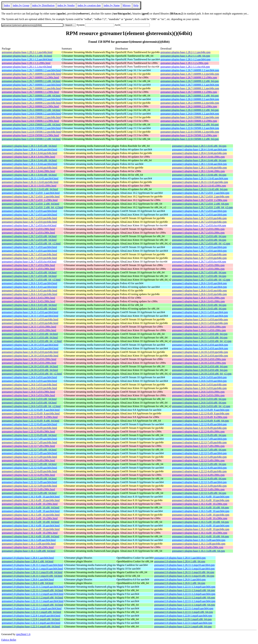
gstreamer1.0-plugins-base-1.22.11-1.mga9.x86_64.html (31, 612)
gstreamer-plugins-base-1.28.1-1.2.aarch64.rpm (185, 59)
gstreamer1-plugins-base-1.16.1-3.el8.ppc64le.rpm (199, 544)
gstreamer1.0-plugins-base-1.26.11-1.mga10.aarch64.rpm (184, 565)
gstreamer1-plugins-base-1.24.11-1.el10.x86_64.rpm (200, 334)
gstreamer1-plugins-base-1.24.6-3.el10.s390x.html (28, 392)
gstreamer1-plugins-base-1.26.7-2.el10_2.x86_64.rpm (200, 204)
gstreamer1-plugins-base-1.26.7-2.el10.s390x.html (28, 229)
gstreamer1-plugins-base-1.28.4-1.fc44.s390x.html (28, 157)
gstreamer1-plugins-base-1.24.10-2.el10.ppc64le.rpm (200, 352)
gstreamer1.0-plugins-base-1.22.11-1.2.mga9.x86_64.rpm (185, 598)
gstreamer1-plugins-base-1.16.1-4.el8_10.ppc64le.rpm (201, 529)
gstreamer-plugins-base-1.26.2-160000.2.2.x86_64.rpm (189, 110)
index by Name (112, 5)
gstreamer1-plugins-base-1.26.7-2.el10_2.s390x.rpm (200, 200)
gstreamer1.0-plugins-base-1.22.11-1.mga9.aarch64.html (32, 608)
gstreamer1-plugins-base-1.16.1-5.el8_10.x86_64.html (31, 522)
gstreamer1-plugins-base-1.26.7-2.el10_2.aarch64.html (31, 193)
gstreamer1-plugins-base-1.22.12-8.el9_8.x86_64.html (31, 421)
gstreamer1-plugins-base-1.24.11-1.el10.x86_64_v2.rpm (202, 341)
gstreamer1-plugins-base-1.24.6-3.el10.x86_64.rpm (199, 399)
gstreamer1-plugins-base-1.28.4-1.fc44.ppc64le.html (29, 153)
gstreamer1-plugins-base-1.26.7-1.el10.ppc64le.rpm (199, 254)
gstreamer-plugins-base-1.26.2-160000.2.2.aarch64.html (31, 99)
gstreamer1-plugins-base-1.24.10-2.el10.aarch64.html (30, 345)
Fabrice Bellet (9, 640)
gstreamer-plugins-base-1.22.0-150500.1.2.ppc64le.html (31, 132)
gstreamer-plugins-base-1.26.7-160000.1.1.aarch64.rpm (190, 85)
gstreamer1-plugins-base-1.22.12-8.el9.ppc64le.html (29, 428)
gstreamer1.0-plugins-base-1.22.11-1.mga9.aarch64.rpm (184, 608)
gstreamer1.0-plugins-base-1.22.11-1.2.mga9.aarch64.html (33, 594)
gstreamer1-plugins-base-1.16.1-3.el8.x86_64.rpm (198, 551)
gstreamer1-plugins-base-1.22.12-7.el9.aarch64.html (29, 439)
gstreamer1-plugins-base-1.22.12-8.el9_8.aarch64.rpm (201, 410)
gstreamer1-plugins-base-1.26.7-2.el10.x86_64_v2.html (31, 244)
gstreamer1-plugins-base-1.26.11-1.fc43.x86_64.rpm (200, 189)
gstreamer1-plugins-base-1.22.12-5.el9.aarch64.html (29, 453)
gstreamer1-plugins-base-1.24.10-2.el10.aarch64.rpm (200, 345)
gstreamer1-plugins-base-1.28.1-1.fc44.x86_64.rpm (199, 175)
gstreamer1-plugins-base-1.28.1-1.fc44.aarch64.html (29, 164)
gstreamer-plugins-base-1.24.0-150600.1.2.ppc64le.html (31, 117)
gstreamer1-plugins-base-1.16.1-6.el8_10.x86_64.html (31, 507)
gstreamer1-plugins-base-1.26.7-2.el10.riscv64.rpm (199, 225)
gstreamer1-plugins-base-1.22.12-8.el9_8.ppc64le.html (31, 413)
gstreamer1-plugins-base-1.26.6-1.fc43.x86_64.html (29, 305)
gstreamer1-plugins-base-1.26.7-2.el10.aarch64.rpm (199, 211)
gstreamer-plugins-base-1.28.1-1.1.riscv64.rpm (185, 67)
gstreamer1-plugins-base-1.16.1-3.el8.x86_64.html (29, 551)
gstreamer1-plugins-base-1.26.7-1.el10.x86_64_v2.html (31, 280)
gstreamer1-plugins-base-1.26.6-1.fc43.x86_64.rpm (199, 305)
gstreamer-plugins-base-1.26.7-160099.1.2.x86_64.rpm (189, 81)
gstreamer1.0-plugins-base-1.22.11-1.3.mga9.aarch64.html (33, 587)
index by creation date (89, 5)
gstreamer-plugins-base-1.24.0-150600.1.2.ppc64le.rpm (190, 117)
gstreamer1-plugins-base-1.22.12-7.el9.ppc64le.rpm (199, 442)
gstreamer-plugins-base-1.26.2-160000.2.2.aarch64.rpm (190, 99)
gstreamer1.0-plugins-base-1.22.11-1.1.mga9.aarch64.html (33, 601)
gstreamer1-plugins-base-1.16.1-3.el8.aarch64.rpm (199, 540)
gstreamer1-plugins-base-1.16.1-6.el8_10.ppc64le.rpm (201, 500)
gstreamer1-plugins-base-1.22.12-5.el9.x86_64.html (29, 464)
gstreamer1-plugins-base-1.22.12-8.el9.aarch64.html (29, 424)
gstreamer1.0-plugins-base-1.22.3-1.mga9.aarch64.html (31, 623)
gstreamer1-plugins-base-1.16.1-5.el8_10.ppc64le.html (31, 515)
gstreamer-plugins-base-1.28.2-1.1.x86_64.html (27, 56)
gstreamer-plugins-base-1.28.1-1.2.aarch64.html (27, 59)
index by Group (21, 5)
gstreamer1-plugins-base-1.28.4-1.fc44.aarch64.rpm (199, 149)
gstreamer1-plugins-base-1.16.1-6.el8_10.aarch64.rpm (201, 497)
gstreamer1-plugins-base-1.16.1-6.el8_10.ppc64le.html (31, 500)
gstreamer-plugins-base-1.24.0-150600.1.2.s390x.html (30, 121)
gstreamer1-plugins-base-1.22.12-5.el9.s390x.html (28, 460)
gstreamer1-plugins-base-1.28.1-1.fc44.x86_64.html (29, 175)
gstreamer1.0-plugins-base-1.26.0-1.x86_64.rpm (180, 583)
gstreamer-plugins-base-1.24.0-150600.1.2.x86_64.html (31, 125)
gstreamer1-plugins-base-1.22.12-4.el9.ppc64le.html (29, 471)
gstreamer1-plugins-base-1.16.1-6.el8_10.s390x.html (30, 504)
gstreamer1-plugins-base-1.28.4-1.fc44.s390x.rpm (198, 157)
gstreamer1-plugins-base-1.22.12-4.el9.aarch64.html (29, 468)
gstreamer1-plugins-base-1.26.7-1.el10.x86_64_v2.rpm (201, 280)
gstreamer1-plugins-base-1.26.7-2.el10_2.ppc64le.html (31, 197)
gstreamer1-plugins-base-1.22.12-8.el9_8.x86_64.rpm (200, 421)
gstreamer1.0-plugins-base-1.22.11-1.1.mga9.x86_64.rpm (185, 605)
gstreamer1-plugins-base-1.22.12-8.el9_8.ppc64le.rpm (201, 413)
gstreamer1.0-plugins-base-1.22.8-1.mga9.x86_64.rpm (183, 619)
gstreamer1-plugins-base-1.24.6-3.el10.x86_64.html (29, 399)
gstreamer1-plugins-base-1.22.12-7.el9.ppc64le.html (29, 442)
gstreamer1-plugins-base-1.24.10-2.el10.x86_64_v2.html (32, 374)
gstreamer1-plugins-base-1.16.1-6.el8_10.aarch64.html (31, 497)
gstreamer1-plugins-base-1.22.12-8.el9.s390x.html (28, 432)
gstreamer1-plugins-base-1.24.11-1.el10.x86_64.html (30, 334)
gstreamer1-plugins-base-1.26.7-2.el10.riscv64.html (29, 225)
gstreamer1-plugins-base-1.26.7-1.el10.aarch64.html (29, 247)
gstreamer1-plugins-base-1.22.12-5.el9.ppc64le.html (29, 457)
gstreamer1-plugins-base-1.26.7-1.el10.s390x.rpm (198, 265)
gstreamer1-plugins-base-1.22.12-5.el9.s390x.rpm (198, 460)
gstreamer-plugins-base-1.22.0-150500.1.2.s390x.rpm (189, 135)
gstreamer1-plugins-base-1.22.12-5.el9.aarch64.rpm (199, 453)
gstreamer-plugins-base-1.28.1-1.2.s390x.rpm (184, 63)
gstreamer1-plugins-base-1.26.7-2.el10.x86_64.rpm (199, 236)
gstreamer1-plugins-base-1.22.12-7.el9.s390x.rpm (198, 446)
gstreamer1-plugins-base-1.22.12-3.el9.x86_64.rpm (199, 493)
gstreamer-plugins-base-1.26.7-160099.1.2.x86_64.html (31, 81)
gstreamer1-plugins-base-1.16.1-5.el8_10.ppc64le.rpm (201, 515)
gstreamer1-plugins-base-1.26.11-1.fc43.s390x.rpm (199, 186)
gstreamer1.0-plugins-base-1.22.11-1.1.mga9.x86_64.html (32, 605)
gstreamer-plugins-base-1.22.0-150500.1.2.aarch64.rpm (190, 128)
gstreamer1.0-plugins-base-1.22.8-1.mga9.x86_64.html (31, 619)
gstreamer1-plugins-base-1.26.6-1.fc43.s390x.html (28, 298)
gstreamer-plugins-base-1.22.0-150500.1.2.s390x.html (30, 135)
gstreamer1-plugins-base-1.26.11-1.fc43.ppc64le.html (30, 182)
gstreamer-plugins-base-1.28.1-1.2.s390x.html (26, 63)
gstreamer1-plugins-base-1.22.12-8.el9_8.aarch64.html (31, 410)
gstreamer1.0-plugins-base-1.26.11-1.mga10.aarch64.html (32, 565)
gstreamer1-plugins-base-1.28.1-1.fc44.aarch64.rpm (199, 164)
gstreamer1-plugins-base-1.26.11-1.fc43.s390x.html (29, 186)
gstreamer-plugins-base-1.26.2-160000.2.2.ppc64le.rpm (190, 103)
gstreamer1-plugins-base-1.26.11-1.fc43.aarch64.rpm (200, 178)
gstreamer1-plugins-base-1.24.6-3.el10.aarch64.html (29, 377)
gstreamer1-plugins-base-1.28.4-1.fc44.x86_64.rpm (199, 160)
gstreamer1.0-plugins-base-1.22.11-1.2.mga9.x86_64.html (32, 598)
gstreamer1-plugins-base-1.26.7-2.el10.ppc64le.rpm (199, 218)
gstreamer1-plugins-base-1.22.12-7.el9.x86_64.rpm (199, 450)
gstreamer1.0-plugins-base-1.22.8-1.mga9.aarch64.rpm (183, 616)
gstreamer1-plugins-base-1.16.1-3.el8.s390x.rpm (198, 547)
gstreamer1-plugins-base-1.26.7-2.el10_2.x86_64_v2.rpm (202, 207)
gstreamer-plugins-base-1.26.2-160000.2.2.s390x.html (30, 106)
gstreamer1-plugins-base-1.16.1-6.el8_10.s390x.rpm (200, 504)
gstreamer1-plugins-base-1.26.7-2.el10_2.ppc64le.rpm (201, 197)
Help (136, 5)
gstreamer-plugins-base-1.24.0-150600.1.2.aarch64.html (31, 114)
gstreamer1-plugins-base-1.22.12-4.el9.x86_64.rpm (199, 479)
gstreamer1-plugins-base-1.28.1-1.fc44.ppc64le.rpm (199, 168)
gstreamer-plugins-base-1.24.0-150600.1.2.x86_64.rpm (189, 125)
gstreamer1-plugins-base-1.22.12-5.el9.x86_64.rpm (199, 464)
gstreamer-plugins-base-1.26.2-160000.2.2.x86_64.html (31, 110)
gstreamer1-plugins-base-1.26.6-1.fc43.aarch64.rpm (199, 283)
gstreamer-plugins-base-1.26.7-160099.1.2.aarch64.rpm (190, 70)
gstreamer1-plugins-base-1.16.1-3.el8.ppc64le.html (29, 544)
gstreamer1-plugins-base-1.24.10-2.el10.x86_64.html (30, 366)
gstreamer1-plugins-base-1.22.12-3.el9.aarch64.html (29, 482)
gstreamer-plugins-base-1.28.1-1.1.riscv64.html (27, 67)
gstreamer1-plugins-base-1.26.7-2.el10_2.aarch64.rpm (201, 193)
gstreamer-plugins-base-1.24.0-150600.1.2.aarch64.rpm (190, 114)
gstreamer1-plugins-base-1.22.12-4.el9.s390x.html (28, 475)
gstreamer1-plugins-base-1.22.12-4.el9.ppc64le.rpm (199, 471)
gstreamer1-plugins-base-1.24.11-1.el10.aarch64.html (30, 312)
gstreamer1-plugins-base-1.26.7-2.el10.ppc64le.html (29, 218)
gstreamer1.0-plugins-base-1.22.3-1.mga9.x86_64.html (31, 626)
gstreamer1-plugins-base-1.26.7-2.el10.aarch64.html (29, 211)
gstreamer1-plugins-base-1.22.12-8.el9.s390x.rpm (198, 432)
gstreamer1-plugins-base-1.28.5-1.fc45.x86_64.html (29, 146)
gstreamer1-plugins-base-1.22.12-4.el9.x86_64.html (29, 479)
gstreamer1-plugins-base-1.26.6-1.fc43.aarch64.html (29, 283)
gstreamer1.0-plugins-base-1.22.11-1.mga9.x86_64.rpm (184, 612)
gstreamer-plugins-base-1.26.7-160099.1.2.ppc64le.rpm (190, 74)
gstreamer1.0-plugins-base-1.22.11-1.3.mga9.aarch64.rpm (185, 587)
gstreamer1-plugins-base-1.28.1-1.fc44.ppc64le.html (29, 168)
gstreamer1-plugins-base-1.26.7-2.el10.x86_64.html (29, 236)
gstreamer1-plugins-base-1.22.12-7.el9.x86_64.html (29, 450)
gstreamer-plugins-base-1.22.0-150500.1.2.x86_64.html (31, 139)
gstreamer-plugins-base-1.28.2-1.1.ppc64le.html (27, 52)
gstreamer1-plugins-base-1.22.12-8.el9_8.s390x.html (30, 417)
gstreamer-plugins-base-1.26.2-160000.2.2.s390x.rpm (189, 106)
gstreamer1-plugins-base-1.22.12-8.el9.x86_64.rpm (199, 435)
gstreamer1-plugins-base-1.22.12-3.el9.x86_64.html (29, 493)
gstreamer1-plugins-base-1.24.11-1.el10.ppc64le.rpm (200, 319)
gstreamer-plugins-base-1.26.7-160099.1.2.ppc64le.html (31, 74)
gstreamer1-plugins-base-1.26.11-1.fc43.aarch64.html (30, 178)
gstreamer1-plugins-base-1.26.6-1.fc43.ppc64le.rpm (199, 291)
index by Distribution (43, 5)
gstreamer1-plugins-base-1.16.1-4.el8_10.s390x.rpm (200, 533)
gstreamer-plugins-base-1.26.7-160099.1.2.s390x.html (30, 78)
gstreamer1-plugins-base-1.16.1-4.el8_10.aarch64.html (31, 526)
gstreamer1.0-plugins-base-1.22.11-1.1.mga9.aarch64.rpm (185, 601)
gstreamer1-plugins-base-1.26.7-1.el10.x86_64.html (29, 272)
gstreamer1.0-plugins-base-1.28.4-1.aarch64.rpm (180, 558)
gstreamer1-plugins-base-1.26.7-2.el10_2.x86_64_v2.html (32, 207)
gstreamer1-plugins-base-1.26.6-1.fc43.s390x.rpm (198, 298)
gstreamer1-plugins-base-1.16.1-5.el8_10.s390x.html (30, 518)
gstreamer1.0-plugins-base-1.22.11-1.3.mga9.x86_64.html (32, 590)
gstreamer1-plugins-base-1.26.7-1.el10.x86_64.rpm (199, 272)
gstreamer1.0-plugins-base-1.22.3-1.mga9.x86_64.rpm (183, 626)
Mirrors (127, 5)
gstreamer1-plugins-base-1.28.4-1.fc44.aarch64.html (29, 149)
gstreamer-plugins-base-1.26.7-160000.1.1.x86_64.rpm (189, 96)
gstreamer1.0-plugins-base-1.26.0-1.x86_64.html (28, 583)
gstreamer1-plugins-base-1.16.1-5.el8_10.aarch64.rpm (201, 511)
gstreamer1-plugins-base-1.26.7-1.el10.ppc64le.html (29, 254)
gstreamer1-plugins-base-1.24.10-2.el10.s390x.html (29, 359)
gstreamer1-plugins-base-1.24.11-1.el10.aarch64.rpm (200, 312)
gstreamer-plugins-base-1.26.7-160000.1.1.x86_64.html (31, 96)
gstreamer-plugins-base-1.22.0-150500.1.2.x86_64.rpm (189, 139)
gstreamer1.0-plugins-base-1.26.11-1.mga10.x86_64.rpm (184, 572)
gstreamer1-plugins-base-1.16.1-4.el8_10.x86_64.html (31, 536)
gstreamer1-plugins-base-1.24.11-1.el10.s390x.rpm (199, 327)
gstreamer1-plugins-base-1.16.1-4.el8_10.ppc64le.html (31, 529)
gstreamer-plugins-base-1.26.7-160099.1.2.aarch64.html (31, 70)
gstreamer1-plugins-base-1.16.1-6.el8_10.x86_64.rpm (200, 507)
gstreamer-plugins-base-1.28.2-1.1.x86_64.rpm (185, 56)
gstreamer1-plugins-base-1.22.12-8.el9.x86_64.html (29, 435)
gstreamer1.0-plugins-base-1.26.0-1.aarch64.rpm (180, 579)
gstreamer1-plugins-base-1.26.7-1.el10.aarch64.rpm (199, 247)
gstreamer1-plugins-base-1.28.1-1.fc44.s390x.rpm (198, 171)
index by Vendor (66, 5)
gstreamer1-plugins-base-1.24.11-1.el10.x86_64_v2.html (32, 341)
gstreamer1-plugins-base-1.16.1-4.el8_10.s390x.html (30, 533)
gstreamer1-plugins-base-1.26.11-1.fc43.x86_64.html (30, 189)
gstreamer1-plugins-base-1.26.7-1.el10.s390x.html (28, 265)
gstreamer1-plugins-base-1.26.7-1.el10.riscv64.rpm (199, 262)
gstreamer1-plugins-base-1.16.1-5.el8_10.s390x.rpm (200, 518)
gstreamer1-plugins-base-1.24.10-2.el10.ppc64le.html (30, 352)
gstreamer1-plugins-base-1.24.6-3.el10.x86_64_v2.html (31, 406)
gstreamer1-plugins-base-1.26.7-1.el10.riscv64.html (29, 262)
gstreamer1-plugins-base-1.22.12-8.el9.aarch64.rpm (199, 424)
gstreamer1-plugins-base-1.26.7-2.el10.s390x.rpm (198, 229)
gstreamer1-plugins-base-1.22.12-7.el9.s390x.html (28, 446)
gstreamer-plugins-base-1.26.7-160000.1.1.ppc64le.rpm (190, 88)
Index (7, 5)
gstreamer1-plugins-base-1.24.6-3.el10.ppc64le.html (29, 385)
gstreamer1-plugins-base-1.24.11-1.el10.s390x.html (29, 327)
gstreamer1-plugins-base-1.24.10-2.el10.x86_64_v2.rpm (202, 374)
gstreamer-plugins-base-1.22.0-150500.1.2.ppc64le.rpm (190, 132)
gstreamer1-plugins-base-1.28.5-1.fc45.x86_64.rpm (199, 146)
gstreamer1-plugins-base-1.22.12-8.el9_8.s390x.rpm (200, 417)
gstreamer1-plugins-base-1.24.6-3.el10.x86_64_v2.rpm (201, 406)
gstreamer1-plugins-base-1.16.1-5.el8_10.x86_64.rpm (200, 522)
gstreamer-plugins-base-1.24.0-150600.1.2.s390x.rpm (189, 121)
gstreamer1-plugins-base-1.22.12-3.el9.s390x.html (28, 489)
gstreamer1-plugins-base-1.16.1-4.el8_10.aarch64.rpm (201, 526)
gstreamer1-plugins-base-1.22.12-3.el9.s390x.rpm (198, 489)
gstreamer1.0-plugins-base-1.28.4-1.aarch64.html (28, 558)
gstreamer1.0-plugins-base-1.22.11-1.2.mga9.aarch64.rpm (185, 594)
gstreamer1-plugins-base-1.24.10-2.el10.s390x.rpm (199, 359)
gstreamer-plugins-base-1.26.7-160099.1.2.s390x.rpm (189, 78)
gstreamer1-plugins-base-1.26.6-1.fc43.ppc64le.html (29, 291)
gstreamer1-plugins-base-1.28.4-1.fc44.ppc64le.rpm (199, 153)
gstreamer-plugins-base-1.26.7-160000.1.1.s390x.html (30, 92)
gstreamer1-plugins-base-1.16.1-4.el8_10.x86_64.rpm (200, 536)
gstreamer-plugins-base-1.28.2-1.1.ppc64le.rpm (185, 52)
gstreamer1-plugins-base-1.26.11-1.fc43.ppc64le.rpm (200, 182)
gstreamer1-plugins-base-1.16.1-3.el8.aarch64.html (29, 540)
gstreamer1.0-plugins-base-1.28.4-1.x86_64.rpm (180, 561)
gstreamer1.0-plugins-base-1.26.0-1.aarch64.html (28, 579)
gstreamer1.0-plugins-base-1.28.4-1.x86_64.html (28, 561)
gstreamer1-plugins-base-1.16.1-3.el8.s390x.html (28, 547)
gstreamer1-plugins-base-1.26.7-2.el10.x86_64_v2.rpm (201, 244)
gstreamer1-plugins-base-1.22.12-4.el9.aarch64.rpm (199, 468)
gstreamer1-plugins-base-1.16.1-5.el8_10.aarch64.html (31, 511)
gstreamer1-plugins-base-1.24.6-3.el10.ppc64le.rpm (199, 385)
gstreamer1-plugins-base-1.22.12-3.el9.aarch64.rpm (199, 482)
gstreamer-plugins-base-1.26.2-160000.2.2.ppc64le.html (31, 103)
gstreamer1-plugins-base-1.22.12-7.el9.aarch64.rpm (199, 439)
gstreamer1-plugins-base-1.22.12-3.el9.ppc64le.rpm (199, 486)
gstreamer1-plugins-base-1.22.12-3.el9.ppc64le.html (29, 486)
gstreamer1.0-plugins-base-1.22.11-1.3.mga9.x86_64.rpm (185, 590)
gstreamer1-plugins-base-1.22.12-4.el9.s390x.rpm (198, 475)
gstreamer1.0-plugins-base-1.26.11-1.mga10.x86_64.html (32, 572)
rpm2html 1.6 (23, 634)
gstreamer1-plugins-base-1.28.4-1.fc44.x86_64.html (29, 160)
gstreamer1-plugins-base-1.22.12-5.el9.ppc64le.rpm (199, 457)
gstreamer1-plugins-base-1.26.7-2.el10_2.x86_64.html (31, 204)
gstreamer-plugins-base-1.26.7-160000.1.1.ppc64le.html (31, 88)
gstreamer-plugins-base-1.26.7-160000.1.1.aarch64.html (31, 85)
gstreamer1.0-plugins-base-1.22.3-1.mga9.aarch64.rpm (183, 623)
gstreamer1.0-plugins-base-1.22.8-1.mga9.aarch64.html (31, 616)
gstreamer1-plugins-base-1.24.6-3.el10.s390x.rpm (198, 392)
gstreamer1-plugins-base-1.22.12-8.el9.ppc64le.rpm (199, 428)
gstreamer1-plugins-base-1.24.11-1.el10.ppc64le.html (30, 319)
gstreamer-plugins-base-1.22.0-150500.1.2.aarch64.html (31, 128)
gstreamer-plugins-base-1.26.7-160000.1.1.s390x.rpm (189, 92)
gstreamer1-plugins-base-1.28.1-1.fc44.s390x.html (28, 171)
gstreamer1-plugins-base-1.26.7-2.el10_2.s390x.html (30, 200)
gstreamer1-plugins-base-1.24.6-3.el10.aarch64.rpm (199, 377)
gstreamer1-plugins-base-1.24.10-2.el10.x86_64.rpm (200, 366)
